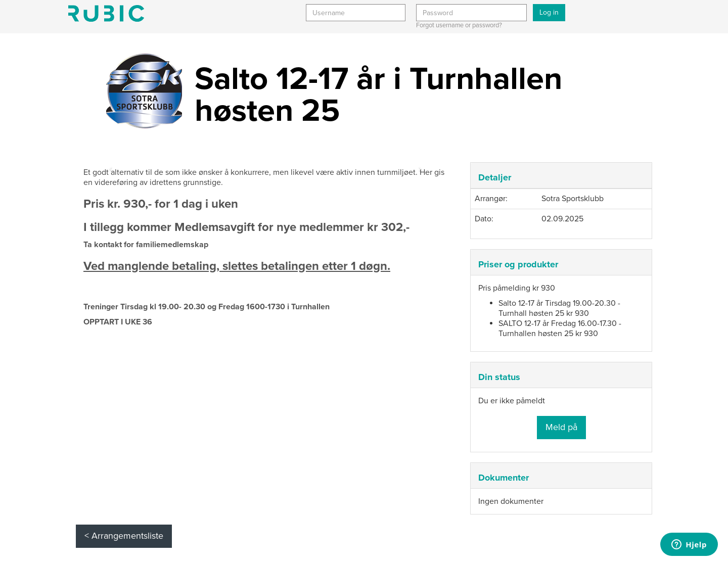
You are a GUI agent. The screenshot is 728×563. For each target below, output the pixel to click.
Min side (106, 13)
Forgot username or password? (459, 25)
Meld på (561, 427)
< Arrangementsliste (124, 536)
